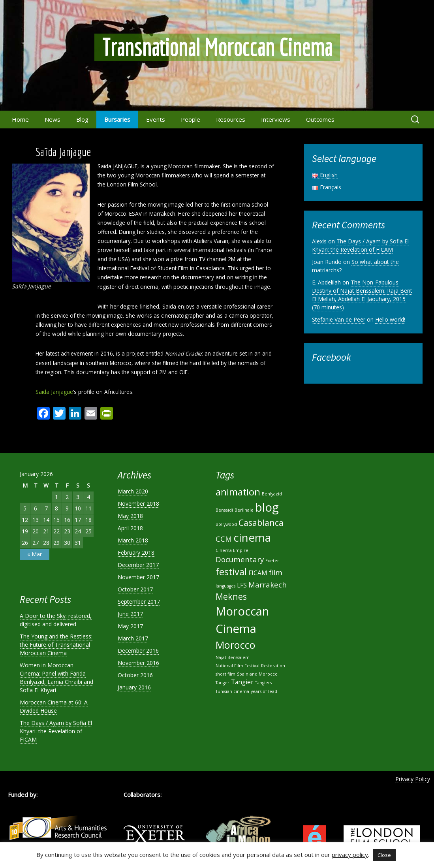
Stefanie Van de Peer (339, 319)
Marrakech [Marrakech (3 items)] (268, 585)
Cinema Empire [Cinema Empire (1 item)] (232, 550)
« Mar (35, 554)
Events (156, 119)
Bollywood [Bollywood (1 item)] (226, 524)
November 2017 (138, 577)
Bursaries (117, 119)
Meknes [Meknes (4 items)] (231, 596)
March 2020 (133, 491)
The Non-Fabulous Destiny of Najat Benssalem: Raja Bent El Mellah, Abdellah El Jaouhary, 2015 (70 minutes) (362, 295)
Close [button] (384, 855)
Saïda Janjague (54, 392)
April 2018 (130, 528)
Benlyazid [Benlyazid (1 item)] (272, 494)
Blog (82, 119)
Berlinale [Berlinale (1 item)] (244, 510)
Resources (231, 119)
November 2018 (138, 504)
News (53, 119)
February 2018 (136, 553)
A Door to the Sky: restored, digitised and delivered (56, 620)
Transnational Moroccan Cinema (217, 47)
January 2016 (134, 687)
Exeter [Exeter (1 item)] (272, 561)
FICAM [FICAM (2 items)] (258, 573)
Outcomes (320, 119)
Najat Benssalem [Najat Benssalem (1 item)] (233, 657)
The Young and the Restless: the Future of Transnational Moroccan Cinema (56, 645)
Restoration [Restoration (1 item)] (273, 666)
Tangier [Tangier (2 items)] (242, 682)
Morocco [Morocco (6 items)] (236, 645)
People (191, 119)
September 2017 (139, 602)
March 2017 (133, 638)
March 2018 (133, 540)
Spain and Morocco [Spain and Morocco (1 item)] (257, 674)
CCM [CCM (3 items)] (224, 539)
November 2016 (138, 663)
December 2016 (138, 651)
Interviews (276, 119)
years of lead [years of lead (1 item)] (264, 691)
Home (20, 119)
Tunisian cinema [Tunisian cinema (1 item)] (232, 691)
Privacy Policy (413, 779)
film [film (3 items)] (276, 572)
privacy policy (350, 855)
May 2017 (130, 626)
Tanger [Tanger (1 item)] (223, 683)
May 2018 (130, 516)
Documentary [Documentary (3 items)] (240, 559)
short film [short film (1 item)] (225, 674)
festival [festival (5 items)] (231, 572)
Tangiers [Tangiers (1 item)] (263, 683)
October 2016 (135, 675)
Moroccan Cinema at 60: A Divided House (54, 706)
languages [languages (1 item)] (225, 586)
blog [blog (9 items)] (267, 507)
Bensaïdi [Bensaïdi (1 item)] (224, 510)
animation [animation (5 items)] (238, 492)
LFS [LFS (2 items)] (242, 585)
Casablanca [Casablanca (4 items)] (261, 522)
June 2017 (130, 614)
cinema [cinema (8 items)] (252, 537)
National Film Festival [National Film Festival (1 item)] (238, 666)
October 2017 (135, 589)
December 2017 (138, 565)
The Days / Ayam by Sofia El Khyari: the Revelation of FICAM (360, 245)
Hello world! (390, 319)
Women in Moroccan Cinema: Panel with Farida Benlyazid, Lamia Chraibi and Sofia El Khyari (56, 678)
